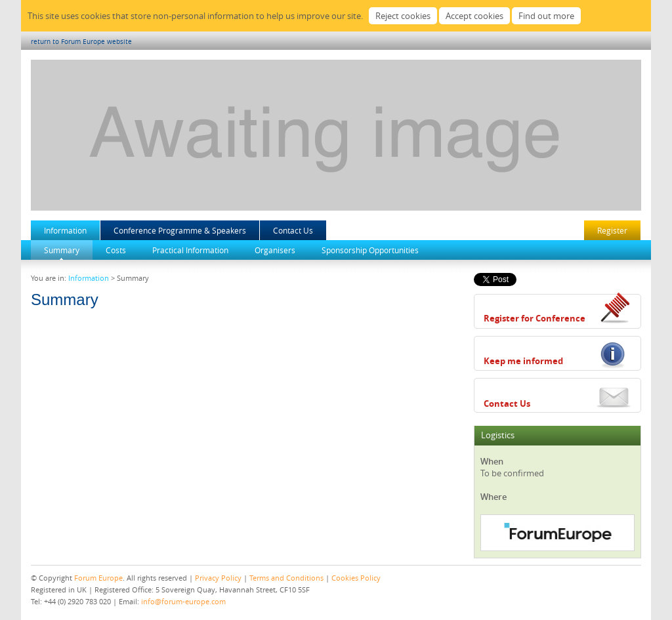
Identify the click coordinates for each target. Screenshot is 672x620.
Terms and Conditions (286, 578)
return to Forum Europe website (81, 42)
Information (65, 230)
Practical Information (190, 250)
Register (612, 230)
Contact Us (293, 230)
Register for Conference (535, 318)
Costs (116, 250)
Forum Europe (98, 578)
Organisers (275, 250)
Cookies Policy (356, 578)
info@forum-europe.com (183, 601)
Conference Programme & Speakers (180, 230)
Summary (62, 250)
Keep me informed (523, 361)
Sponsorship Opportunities (370, 250)
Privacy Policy (218, 578)
